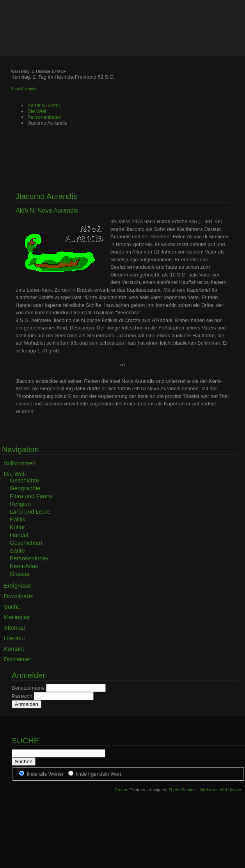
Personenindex (44, 117)
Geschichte (24, 480)
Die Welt (37, 111)
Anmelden (27, 704)
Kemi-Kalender (24, 89)
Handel (19, 535)
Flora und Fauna (31, 496)
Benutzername (28, 688)
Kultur (17, 527)
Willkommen (20, 463)
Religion (20, 504)
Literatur (15, 638)
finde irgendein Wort (98, 774)
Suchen (24, 761)
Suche (12, 607)
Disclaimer (18, 659)
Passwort (22, 696)
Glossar (20, 574)
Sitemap (15, 628)
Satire (17, 550)
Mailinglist (17, 617)
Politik (18, 519)
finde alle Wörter (45, 774)
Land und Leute (30, 511)
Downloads (18, 596)
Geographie (25, 488)
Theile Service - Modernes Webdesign (205, 790)
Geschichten (26, 543)
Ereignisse (18, 585)
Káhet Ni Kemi (43, 105)
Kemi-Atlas (24, 566)
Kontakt (14, 649)
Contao (122, 790)
